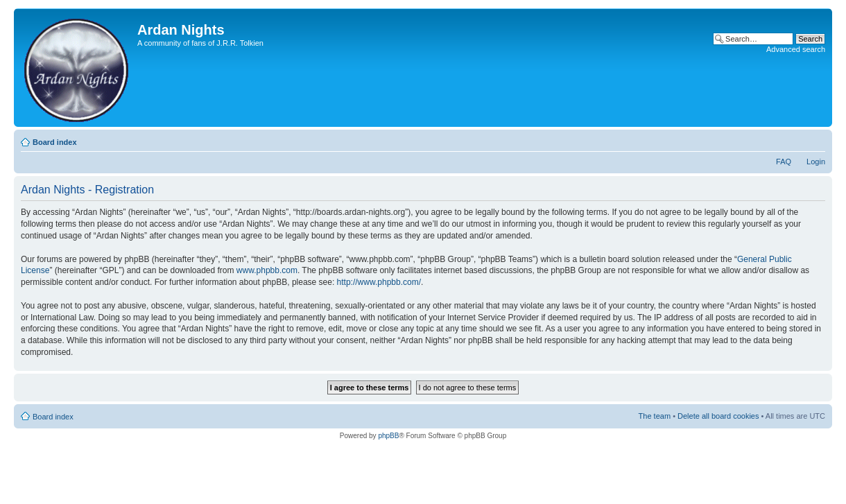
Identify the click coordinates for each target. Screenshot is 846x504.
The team (655, 416)
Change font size (815, 139)
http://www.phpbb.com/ (379, 282)
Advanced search (796, 49)
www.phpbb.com (267, 270)
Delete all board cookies (718, 416)
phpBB (388, 436)
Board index (55, 142)
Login (816, 162)
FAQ (784, 162)
